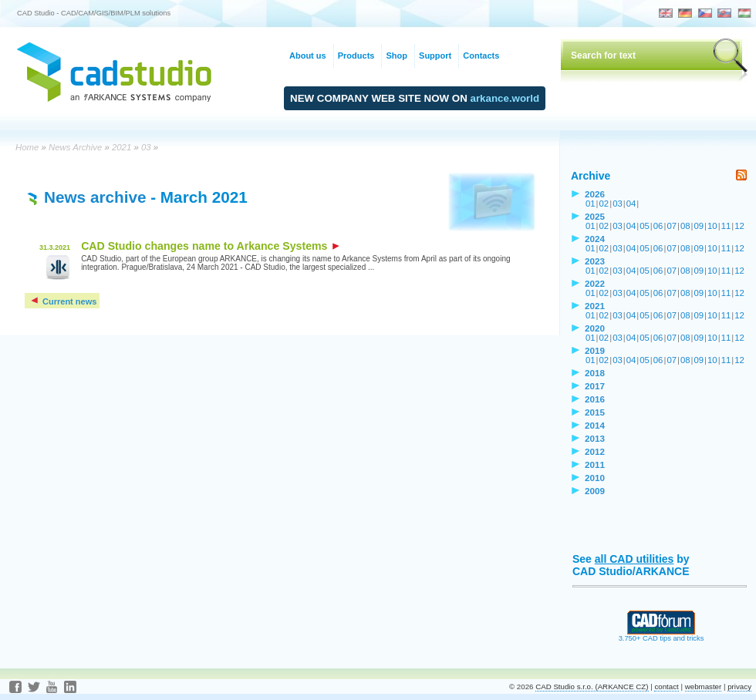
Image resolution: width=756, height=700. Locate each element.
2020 (595, 328)
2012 (595, 451)
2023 (595, 261)
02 (604, 204)
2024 (595, 239)
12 (739, 226)
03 (146, 147)
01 (591, 204)
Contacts (481, 56)
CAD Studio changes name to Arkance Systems (210, 246)
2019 (595, 350)
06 (658, 226)
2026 (595, 194)
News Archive (75, 147)
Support (435, 56)
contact (666, 687)
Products (356, 56)
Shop (397, 56)
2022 (595, 283)
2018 (595, 373)
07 (672, 226)
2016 (595, 399)
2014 (595, 425)
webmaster (704, 687)
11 (726, 226)
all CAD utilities (634, 559)
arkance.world (505, 98)
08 (685, 226)
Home (27, 147)
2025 (595, 216)
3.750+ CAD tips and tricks (661, 635)
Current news (63, 301)
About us (308, 56)
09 (699, 226)
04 (631, 204)
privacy (739, 687)
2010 (595, 478)
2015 (595, 412)
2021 (121, 147)
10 (712, 226)
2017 (595, 386)
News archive (95, 197)
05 (645, 226)
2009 (595, 491)
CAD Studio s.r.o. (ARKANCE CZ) (592, 687)
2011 (595, 464)
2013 (595, 438)
